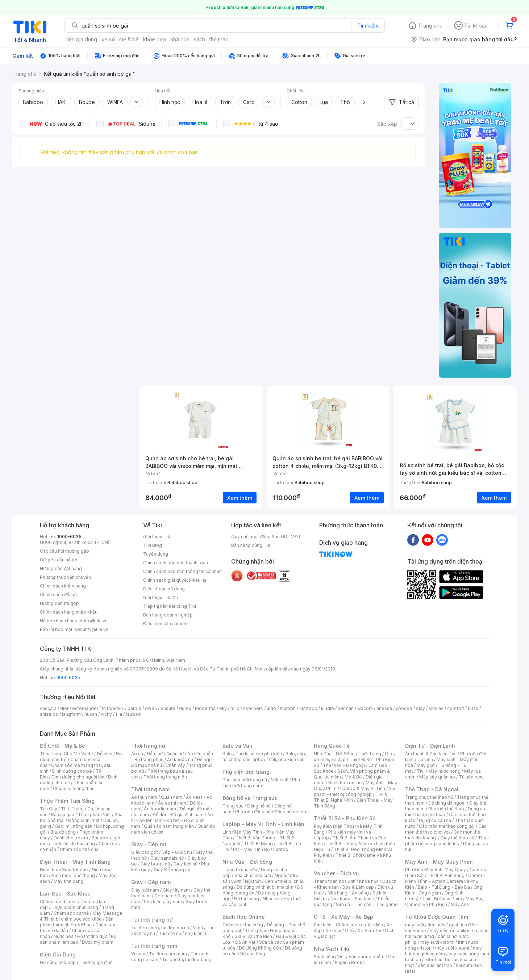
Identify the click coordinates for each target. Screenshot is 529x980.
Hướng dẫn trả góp (59, 603)
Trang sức (233, 806)
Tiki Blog (153, 545)
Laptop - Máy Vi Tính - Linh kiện (263, 824)
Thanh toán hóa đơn (335, 881)
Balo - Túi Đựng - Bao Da (444, 887)
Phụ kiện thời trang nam (261, 783)
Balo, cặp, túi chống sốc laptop (264, 757)
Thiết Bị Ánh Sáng (446, 875)
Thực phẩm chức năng (75, 907)
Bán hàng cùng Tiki (251, 545)
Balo (227, 754)
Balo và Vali (237, 746)
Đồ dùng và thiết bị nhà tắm (265, 887)
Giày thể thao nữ (457, 838)
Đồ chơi (105, 754)
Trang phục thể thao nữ (429, 797)
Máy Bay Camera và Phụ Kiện (444, 902)
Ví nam (138, 954)
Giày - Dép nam (151, 882)
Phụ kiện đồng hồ (253, 812)
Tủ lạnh (425, 759)
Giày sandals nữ (167, 858)
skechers (253, 708)
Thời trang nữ (148, 746)
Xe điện (375, 925)
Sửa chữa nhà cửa (253, 875)
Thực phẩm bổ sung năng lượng (447, 841)
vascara (48, 708)
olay (420, 708)
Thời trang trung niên (165, 777)
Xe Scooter (370, 931)
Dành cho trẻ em (71, 838)
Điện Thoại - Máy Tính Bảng (75, 862)
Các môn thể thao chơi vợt (446, 829)
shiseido (49, 714)
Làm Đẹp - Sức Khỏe (65, 894)
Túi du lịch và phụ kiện (259, 754)
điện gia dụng (81, 39)
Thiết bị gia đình (96, 962)
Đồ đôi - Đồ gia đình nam (178, 815)
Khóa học (369, 881)
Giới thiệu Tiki (157, 537)
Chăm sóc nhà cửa (79, 849)
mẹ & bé (129, 39)
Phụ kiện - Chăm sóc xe (339, 925)
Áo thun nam (144, 797)
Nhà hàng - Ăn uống (348, 893)
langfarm (71, 714)
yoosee (404, 708)
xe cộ (108, 39)
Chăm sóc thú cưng (243, 925)
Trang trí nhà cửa (240, 870)
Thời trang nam (150, 789)
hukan (91, 714)
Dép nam (164, 896)
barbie (134, 708)
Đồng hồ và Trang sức (250, 798)
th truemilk (113, 708)
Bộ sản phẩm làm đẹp (78, 939)
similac (436, 708)
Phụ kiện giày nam (163, 902)
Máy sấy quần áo (437, 777)
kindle (328, 708)
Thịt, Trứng (72, 809)
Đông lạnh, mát (84, 820)
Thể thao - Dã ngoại (344, 765)
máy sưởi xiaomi (452, 948)
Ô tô (349, 931)
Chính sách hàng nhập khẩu (69, 612)
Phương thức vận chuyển (65, 577)
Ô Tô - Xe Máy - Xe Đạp (343, 917)
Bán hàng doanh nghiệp (168, 615)
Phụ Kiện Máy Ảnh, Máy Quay (436, 870)
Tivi (421, 771)
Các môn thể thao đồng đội (447, 826)
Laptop (281, 849)
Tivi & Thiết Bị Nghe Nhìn (351, 797)
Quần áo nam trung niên (169, 826)
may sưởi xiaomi (437, 942)
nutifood (308, 708)
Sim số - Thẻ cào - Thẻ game (367, 904)
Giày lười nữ (186, 864)
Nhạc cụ (271, 899)
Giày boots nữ (155, 864)
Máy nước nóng (444, 771)
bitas (473, 708)
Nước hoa (64, 936)
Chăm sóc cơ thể (71, 913)
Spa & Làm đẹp (358, 887)
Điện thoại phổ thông (73, 875)
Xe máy (333, 931)
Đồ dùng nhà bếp (58, 962)
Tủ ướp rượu (471, 777)
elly (223, 708)
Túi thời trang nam (154, 946)
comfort (456, 708)
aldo (271, 708)
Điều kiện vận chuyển (165, 624)
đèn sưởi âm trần (435, 965)
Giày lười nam (145, 890)
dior (64, 708)
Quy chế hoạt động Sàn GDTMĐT (266, 537)
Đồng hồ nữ (259, 806)
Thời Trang (370, 754)
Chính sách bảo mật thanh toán (176, 563)
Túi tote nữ (170, 933)
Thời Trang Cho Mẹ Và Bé (66, 754)
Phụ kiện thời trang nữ (245, 780)
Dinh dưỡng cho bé (72, 771)
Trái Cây (49, 809)
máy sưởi (415, 925)
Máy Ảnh (460, 904)
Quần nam (172, 797)
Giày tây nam (176, 890)
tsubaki (134, 714)
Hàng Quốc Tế (332, 746)
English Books (350, 962)
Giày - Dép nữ (149, 844)
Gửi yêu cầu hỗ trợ (59, 560)
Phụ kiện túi (197, 933)
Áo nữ (137, 754)
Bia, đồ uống (63, 832)
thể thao (219, 39)
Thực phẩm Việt (94, 815)
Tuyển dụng (156, 554)
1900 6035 (69, 678)
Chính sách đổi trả (58, 595)
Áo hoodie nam (160, 809)
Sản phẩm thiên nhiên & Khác (77, 922)
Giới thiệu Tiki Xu (161, 597)
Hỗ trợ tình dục (92, 936)
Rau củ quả (63, 815)
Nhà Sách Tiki (332, 949)
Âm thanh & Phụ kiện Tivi (431, 754)
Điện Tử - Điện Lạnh (430, 746)
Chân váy (175, 765)
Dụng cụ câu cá (435, 820)
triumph (288, 708)
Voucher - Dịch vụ (336, 873)
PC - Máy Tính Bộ (251, 849)
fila (119, 714)
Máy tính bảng (68, 881)
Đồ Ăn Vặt (245, 942)
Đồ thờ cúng (247, 899)
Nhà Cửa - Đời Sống (247, 862)
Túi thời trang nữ (152, 920)
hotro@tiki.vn (94, 621)
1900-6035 (69, 537)
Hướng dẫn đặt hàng (61, 568)
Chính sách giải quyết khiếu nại (175, 580)
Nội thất (253, 881)
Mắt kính (280, 780)
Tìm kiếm (368, 26)
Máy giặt (426, 765)
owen (151, 708)
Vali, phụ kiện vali (287, 759)
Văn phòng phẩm (366, 957)
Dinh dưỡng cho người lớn (78, 777)
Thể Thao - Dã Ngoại (432, 789)
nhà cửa (180, 39)
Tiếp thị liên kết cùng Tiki (170, 606)
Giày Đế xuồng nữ (172, 870)
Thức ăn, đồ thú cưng (73, 844)
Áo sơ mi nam (172, 803)
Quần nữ (175, 754)
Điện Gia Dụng (58, 954)
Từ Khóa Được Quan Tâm (437, 917)
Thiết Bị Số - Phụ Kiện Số (345, 818)
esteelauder (85, 708)
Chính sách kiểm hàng (63, 586)
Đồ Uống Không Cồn (260, 948)
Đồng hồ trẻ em (290, 812)
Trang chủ (430, 26)
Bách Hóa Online (244, 917)
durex (185, 708)
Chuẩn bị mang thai (73, 788)
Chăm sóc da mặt (58, 902)
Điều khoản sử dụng (164, 589)
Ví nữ (198, 928)
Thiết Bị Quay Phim (442, 899)
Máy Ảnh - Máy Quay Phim (439, 862)
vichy (106, 714)
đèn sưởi (436, 925)
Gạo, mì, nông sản (74, 826)
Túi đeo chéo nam (168, 954)
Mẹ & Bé (353, 777)
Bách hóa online (345, 783)
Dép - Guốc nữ (177, 852)
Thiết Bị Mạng (258, 844)
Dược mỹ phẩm (98, 942)
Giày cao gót (145, 852)
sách (199, 39)
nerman (346, 708)
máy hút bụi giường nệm (443, 951)
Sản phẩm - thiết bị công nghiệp (355, 791)
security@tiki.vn (91, 629)
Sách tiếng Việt (329, 957)
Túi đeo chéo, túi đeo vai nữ (160, 928)
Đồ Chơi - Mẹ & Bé (63, 746)
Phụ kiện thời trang (246, 772)
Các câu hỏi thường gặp (64, 551)
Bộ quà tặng (253, 954)
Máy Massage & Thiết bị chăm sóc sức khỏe (81, 916)
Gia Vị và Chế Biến (253, 936)
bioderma (205, 708)
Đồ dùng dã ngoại (447, 803)
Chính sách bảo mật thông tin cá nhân (182, 571)
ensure (168, 708)
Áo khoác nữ (180, 759)
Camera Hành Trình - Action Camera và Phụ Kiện (445, 881)
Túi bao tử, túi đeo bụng (187, 960)
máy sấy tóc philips (450, 931)
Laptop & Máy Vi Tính (363, 788)
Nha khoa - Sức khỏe (352, 899)
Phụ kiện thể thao (446, 809)
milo (235, 708)
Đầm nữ (155, 754)
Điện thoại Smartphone (64, 870)
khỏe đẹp (155, 39)
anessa (384, 708)
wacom (365, 708)
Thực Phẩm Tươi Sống (67, 801)
